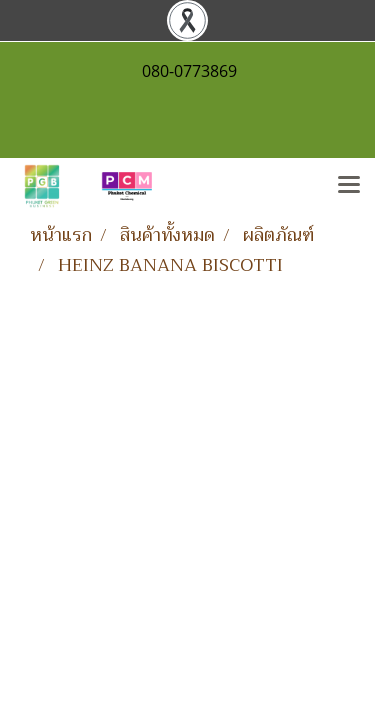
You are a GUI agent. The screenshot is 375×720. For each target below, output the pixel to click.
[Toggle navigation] (349, 186)
